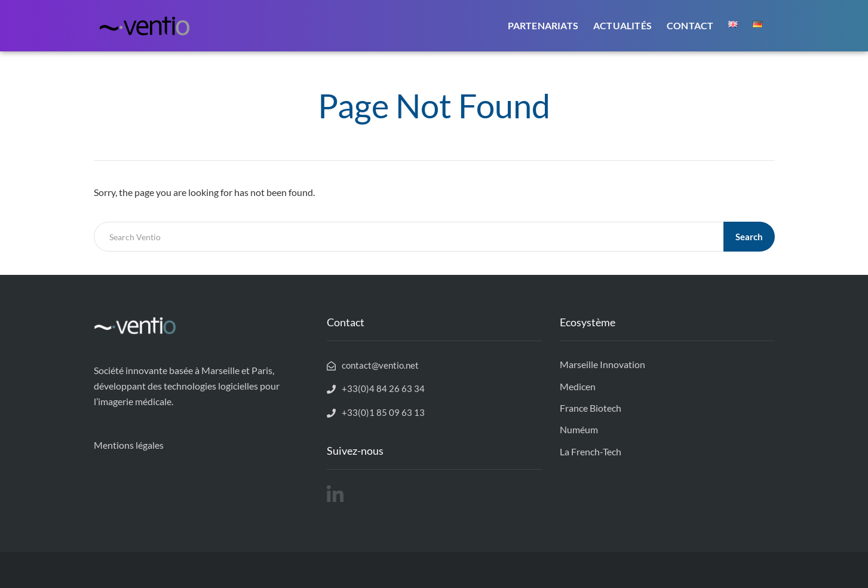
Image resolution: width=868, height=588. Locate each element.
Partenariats (543, 25)
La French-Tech (591, 451)
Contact (690, 25)
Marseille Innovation (602, 364)
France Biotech (591, 408)
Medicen (578, 386)
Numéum (579, 429)
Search (749, 237)
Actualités (622, 25)
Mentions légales (129, 445)
